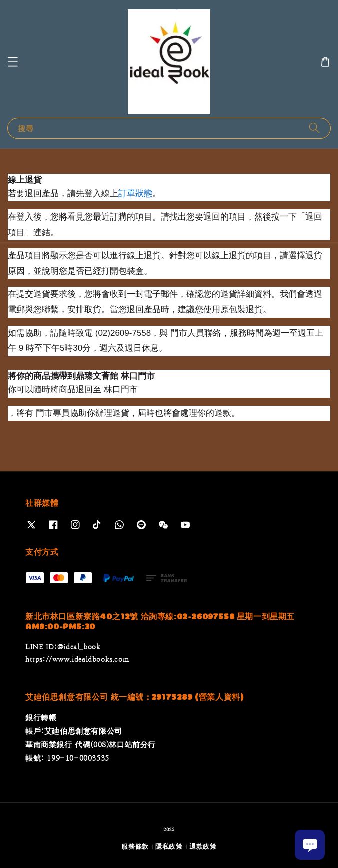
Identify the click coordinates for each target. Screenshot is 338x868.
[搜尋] (314, 128)
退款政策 (203, 847)
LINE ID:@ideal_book (63, 647)
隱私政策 (169, 847)
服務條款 (135, 847)
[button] (13, 62)
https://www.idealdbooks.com (77, 659)
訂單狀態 (135, 194)
